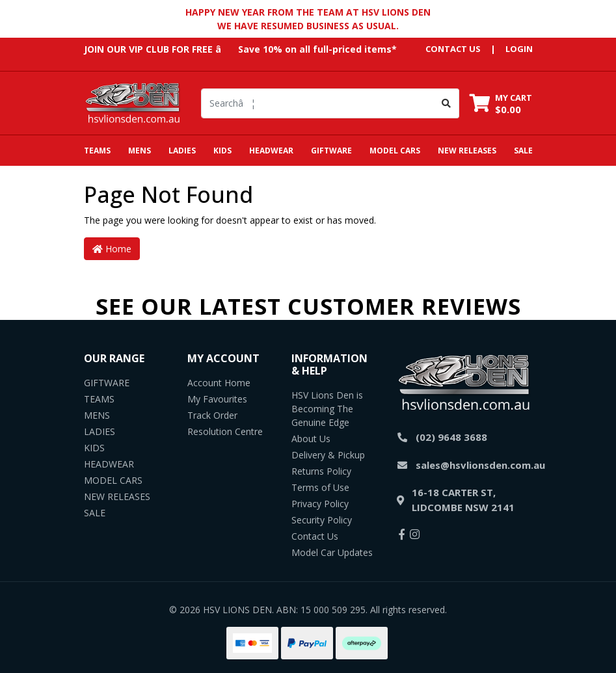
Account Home (219, 383)
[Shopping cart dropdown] (501, 103)
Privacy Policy (320, 504)
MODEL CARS (113, 480)
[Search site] (447, 103)
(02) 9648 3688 (451, 437)
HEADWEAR (109, 464)
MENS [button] (140, 151)
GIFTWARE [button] (331, 151)
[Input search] (318, 103)
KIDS (94, 448)
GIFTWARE (107, 383)
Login (519, 49)
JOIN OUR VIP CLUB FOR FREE (148, 49)
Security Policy (322, 520)
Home (112, 249)
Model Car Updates (332, 552)
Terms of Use (320, 487)
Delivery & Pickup (328, 455)
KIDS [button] (222, 151)
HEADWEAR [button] (271, 151)
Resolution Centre (225, 431)
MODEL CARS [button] (395, 151)
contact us (453, 49)
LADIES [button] (182, 151)
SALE (523, 151)
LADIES (100, 431)
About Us (311, 439)
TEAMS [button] (97, 151)
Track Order (212, 415)
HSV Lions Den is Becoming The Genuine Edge (327, 409)
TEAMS (99, 399)
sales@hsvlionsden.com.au (480, 465)
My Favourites (217, 399)
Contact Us (315, 536)
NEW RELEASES (467, 151)
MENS (97, 415)
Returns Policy (321, 471)
